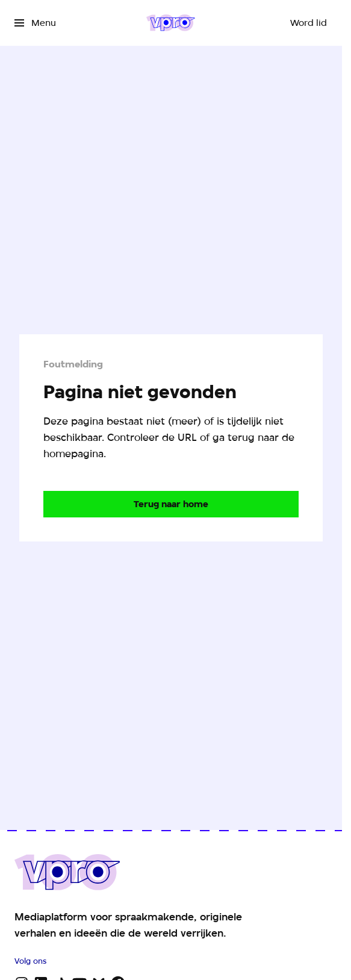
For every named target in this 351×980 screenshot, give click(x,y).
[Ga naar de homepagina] (171, 504)
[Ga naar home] (171, 23)
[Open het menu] (35, 23)
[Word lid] (309, 23)
